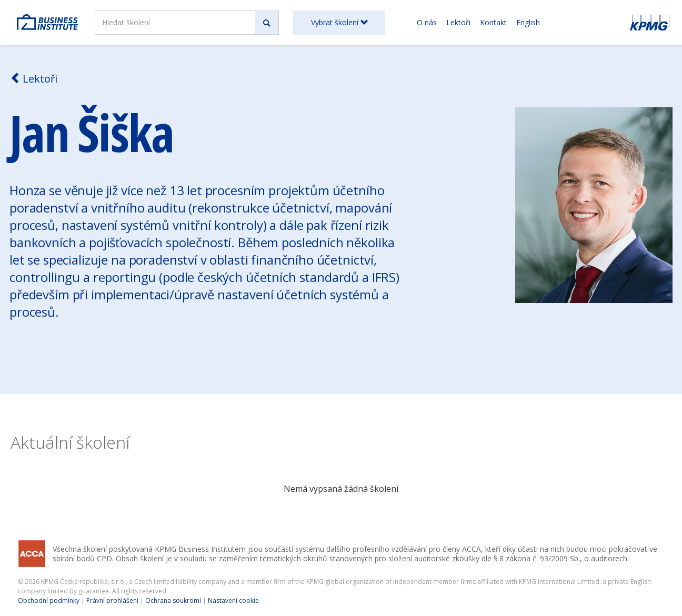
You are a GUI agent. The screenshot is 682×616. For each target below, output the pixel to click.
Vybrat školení (339, 22)
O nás (427, 22)
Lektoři (458, 22)
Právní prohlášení (112, 600)
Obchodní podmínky (49, 600)
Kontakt (493, 22)
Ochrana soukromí (173, 600)
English (528, 22)
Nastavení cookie (233, 600)
